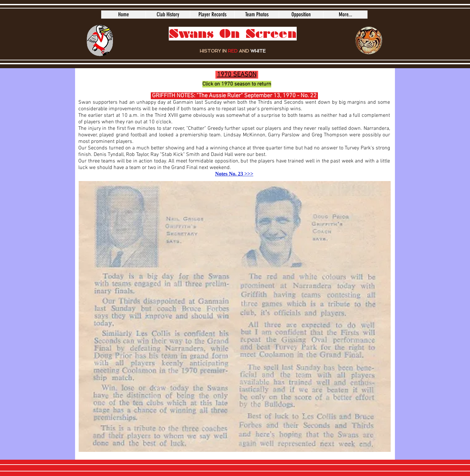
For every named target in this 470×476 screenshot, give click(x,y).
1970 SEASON (237, 75)
